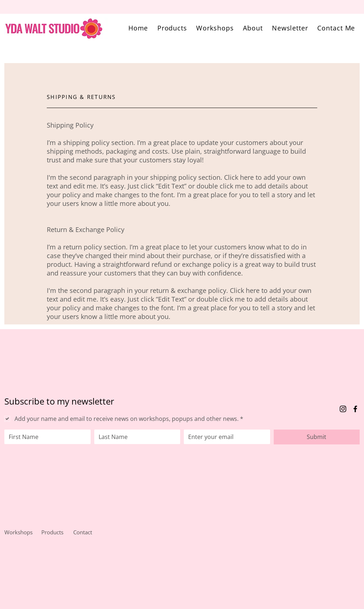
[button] (172, 28)
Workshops (18, 532)
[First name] (45, 437)
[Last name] (135, 437)
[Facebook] (355, 409)
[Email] (225, 437)
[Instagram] (343, 409)
